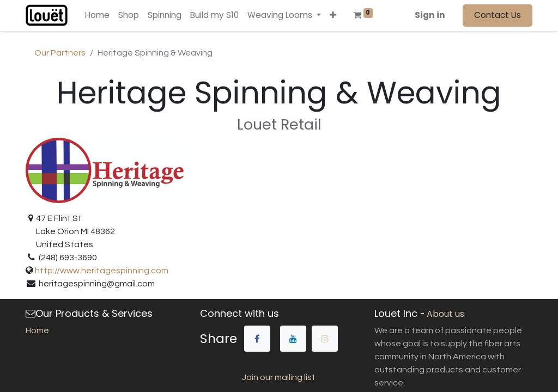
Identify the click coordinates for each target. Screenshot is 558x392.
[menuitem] (97, 16)
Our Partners (60, 53)
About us (445, 314)
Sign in (430, 15)
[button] (333, 16)
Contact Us (498, 15)
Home (37, 330)
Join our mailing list (279, 377)
